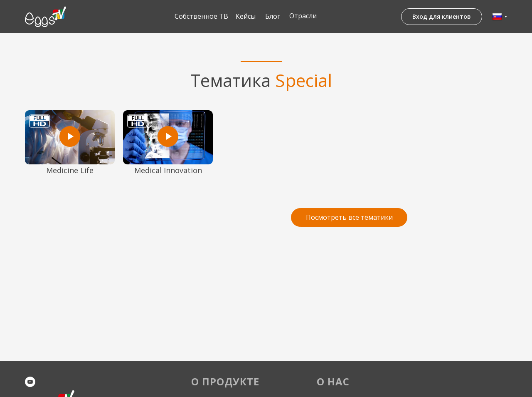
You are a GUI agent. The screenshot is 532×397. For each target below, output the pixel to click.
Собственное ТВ (201, 16)
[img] (46, 17)
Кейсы (246, 16)
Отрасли (303, 16)
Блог (273, 16)
